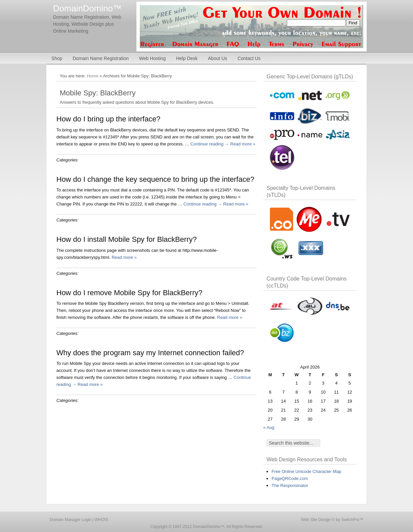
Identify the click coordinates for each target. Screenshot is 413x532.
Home (93, 76)
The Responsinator (290, 485)
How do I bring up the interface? (108, 119)
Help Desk (187, 58)
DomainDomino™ (87, 8)
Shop (57, 58)
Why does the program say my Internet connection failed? (150, 353)
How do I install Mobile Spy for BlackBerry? (127, 239)
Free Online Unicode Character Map (306, 471)
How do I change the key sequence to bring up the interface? (155, 179)
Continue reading (210, 144)
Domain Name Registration (101, 58)
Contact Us (249, 58)
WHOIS (102, 520)
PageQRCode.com (290, 478)
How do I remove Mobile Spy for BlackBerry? (129, 293)
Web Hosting (152, 58)
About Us (218, 58)
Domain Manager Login (71, 520)
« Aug (269, 427)
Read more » (243, 144)
